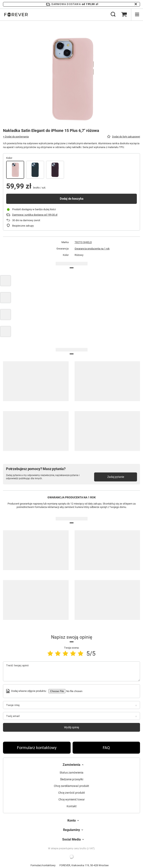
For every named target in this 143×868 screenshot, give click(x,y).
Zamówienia (71, 765)
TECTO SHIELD (83, 242)
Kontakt (72, 806)
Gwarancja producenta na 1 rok (92, 249)
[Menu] (137, 15)
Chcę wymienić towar (72, 799)
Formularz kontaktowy (37, 748)
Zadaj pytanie (116, 477)
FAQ (106, 748)
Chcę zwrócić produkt (72, 793)
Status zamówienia (71, 773)
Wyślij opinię (71, 727)
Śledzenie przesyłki (72, 779)
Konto (72, 820)
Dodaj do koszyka (72, 199)
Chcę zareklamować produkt (71, 786)
